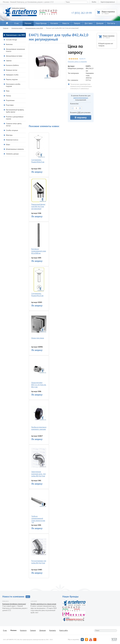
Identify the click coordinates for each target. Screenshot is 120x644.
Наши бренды (41, 23)
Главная (6, 28)
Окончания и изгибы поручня (13, 85)
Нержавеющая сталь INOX (34, 28)
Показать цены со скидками (77, 62)
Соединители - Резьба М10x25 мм (39, 148)
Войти (94, 2)
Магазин (28, 23)
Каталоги (54, 23)
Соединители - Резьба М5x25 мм (39, 282)
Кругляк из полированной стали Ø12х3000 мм (39, 239)
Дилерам (100, 23)
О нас (17, 23)
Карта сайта (64, 630)
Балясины (9, 44)
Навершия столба (12, 75)
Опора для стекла (39, 326)
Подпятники (10, 100)
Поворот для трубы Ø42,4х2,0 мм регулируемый (62, 28)
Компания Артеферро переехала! (14, 604)
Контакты (111, 23)
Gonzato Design (11, 40)
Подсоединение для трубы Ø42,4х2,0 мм (39, 549)
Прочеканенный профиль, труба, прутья (15, 111)
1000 (79, 113)
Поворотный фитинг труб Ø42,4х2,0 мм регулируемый (39, 194)
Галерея (77, 23)
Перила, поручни (12, 79)
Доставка (88, 23)
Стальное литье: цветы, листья (14, 125)
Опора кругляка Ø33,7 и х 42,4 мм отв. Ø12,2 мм (39, 372)
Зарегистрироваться (108, 2)
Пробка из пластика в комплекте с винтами (39, 416)
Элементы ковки (17, 28)
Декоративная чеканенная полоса (15, 50)
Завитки (9, 61)
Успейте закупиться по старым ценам (43, 604)
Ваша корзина (109, 12)
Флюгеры (9, 135)
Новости (66, 23)
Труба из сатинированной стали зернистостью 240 (39, 507)
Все (28, 597)
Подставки (10, 105)
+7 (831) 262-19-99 (82, 13)
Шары (8, 145)
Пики (8, 91)
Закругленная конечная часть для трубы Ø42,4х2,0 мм (39, 461)
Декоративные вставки (14, 56)
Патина (8, 96)
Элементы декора (12, 154)
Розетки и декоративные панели (15, 118)
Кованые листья (12, 70)
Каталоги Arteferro (12, 65)
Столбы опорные (12, 130)
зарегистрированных (81, 98)
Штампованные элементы (15, 149)
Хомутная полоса (12, 140)
